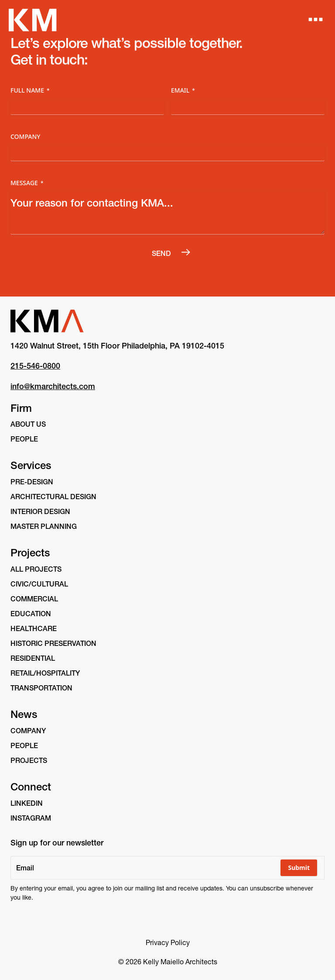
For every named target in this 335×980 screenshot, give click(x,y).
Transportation (41, 688)
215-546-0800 (35, 366)
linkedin (27, 803)
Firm (21, 408)
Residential (33, 658)
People (24, 439)
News (24, 714)
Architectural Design (53, 497)
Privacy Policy (168, 942)
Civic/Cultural (39, 584)
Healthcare (34, 628)
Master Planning (44, 526)
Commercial (34, 599)
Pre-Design (32, 482)
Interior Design (40, 511)
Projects (30, 553)
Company (26, 136)
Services (31, 465)
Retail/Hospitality (45, 673)
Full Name (30, 90)
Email (183, 90)
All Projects (36, 569)
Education (31, 614)
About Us (28, 424)
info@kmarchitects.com (53, 386)
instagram (31, 818)
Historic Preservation (53, 643)
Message (27, 183)
